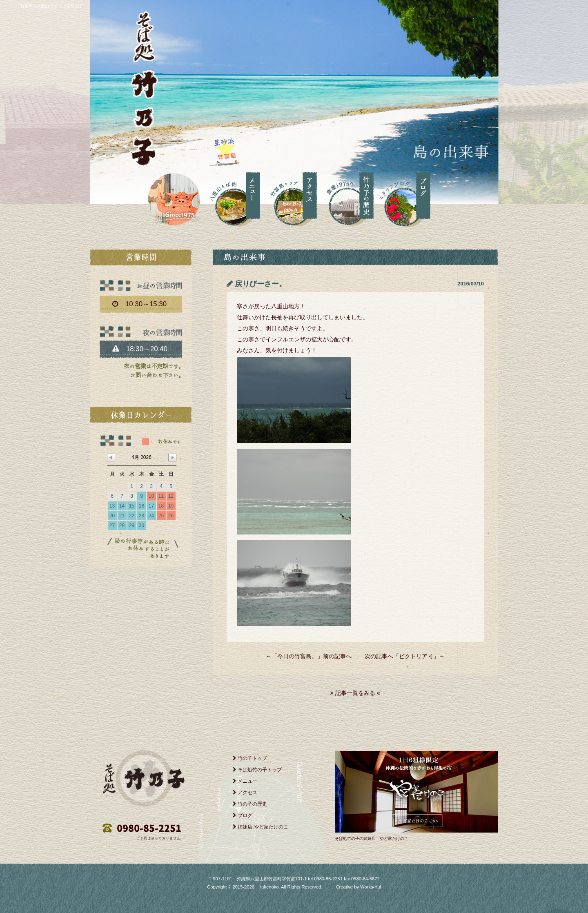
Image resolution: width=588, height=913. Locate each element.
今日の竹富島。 (297, 656)
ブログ (243, 815)
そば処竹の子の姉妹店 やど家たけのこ (372, 838)
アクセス (245, 793)
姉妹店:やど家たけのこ (261, 827)
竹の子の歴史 (250, 804)
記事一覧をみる (355, 693)
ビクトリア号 (416, 656)
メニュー (245, 781)
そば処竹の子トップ (257, 770)
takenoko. (269, 887)
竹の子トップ (250, 758)
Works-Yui (371, 887)
